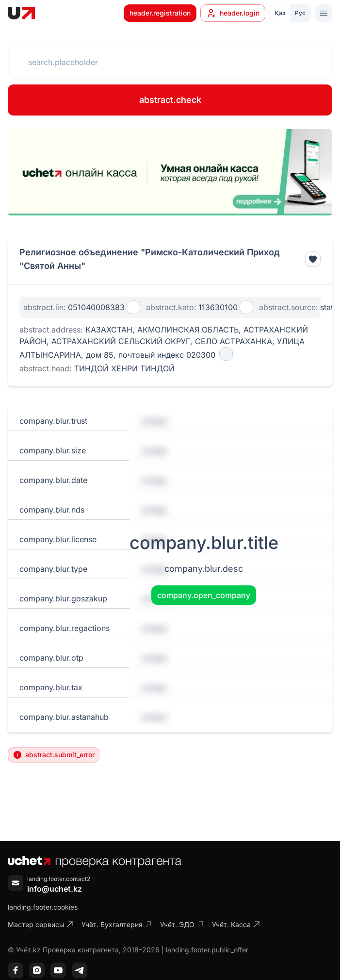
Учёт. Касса (236, 924)
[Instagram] (37, 970)
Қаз (280, 13)
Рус (300, 13)
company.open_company (204, 595)
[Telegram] (80, 970)
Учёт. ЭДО (182, 924)
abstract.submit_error (54, 755)
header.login (233, 13)
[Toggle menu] (324, 13)
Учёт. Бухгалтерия (117, 924)
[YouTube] (58, 970)
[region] (170, 172)
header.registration (160, 13)
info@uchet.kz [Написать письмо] (55, 889)
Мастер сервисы (41, 924)
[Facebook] (16, 970)
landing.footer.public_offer (207, 950)
